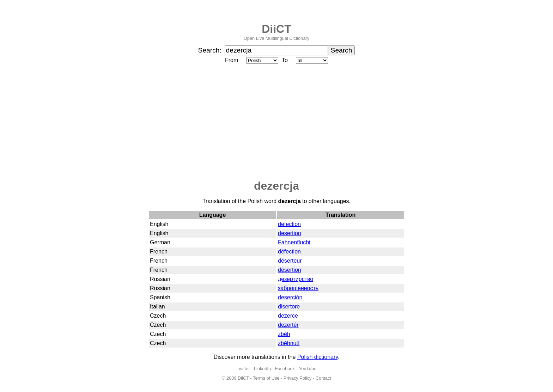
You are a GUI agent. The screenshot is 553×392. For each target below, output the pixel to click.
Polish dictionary (318, 357)
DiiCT (276, 29)
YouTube (308, 369)
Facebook (285, 369)
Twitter (243, 369)
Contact (323, 378)
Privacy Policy (298, 378)
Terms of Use (266, 378)
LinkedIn (262, 369)
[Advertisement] (276, 122)
